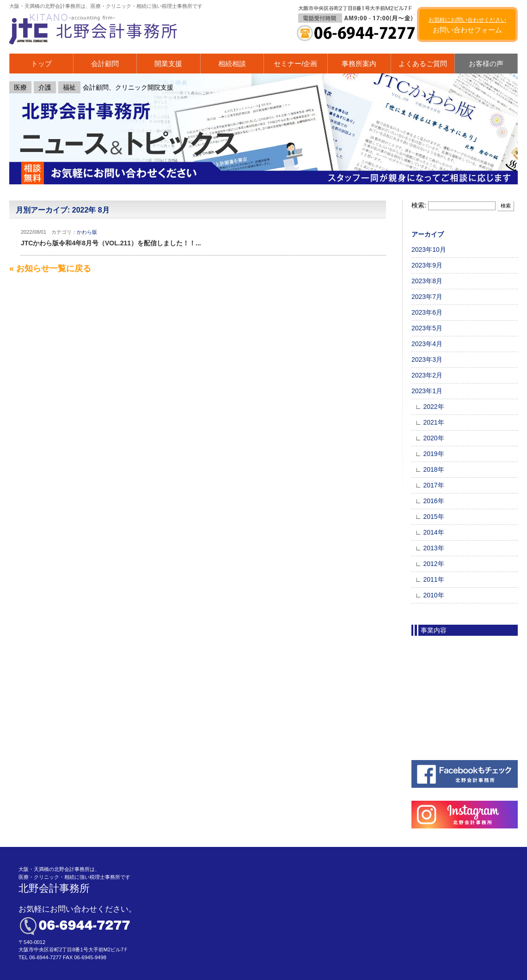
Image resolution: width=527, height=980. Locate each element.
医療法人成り (446, 728)
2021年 (433, 422)
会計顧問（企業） (452, 663)
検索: (419, 205)
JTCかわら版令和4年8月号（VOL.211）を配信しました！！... (111, 243)
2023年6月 (427, 312)
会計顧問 (105, 64)
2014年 (433, 532)
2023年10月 (429, 250)
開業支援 (168, 64)
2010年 (433, 595)
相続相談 (232, 64)
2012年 (433, 564)
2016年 (433, 501)
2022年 (433, 407)
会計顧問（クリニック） (462, 647)
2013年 (433, 548)
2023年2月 (427, 375)
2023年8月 (427, 281)
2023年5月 (427, 328)
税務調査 (439, 696)
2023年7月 (427, 297)
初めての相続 (446, 680)
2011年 (433, 579)
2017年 (433, 485)
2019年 (433, 454)
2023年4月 (427, 344)
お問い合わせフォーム (467, 25)
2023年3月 (427, 359)
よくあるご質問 (423, 64)
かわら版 (87, 232)
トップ (41, 64)
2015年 (433, 517)
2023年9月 (427, 265)
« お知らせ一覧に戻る (50, 268)
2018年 (433, 469)
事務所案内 (359, 64)
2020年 (433, 438)
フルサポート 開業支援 (460, 712)
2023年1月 (427, 391)
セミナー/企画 (295, 64)
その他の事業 (446, 744)
